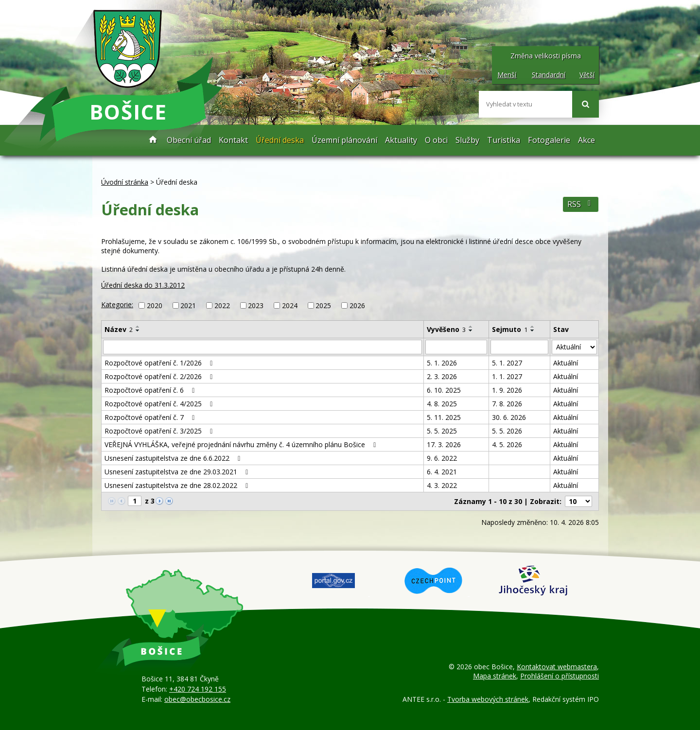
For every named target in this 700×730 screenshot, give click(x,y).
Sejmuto (510, 329)
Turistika (504, 140)
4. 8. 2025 (442, 404)
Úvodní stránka (153, 140)
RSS (581, 204)
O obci (436, 140)
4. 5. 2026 (507, 444)
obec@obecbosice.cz (197, 699)
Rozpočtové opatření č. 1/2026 (160, 363)
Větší (587, 75)
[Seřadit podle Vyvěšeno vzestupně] (471, 327)
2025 (323, 305)
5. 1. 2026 (442, 363)
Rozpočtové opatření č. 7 (151, 417)
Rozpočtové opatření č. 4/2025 (160, 404)
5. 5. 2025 (442, 431)
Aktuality (401, 140)
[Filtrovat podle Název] (262, 347)
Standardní (549, 75)
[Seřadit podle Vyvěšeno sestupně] (471, 330)
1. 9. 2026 (507, 390)
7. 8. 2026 (507, 404)
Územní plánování (344, 140)
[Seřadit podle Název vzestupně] (138, 327)
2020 (155, 305)
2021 (188, 305)
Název (119, 329)
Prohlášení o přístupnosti (560, 676)
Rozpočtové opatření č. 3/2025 (160, 431)
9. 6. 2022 (442, 458)
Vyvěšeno (446, 329)
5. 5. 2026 (507, 431)
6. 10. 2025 (444, 390)
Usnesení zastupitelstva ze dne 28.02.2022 (178, 485)
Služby (467, 140)
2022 (222, 305)
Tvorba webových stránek (488, 699)
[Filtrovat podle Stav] (574, 347)
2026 (357, 305)
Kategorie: (117, 304)
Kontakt (233, 140)
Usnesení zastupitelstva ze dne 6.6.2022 (174, 458)
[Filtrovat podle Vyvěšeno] (456, 347)
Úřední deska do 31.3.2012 (143, 285)
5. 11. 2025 (444, 417)
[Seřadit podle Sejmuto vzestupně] (533, 327)
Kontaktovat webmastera (557, 667)
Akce (586, 140)
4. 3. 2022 (442, 485)
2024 (290, 305)
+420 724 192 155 (198, 689)
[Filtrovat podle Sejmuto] (519, 347)
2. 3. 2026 (442, 376)
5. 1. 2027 (507, 363)
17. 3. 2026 (444, 444)
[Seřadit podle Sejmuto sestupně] (533, 330)
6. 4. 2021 (442, 472)
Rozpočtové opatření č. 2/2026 (160, 376)
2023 (256, 305)
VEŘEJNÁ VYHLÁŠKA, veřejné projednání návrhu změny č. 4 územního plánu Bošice (242, 444)
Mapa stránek (495, 676)
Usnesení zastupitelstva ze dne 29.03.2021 (178, 472)
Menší (507, 75)
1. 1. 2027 (507, 376)
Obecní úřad (189, 140)
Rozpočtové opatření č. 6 (151, 390)
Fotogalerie (549, 140)
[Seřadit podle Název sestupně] (138, 330)
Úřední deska (280, 140)
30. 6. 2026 (509, 417)
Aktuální (566, 363)
